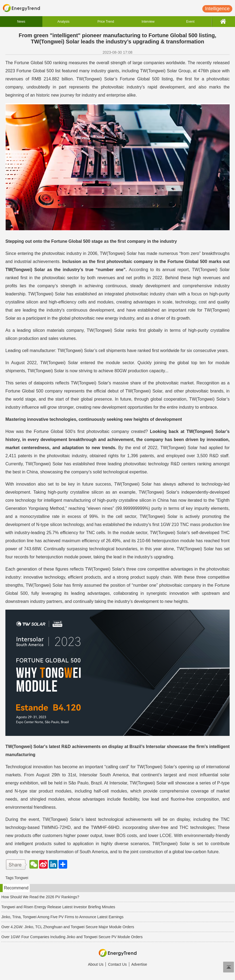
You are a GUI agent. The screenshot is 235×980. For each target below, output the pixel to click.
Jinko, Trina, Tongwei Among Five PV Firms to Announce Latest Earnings (62, 917)
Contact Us (117, 964)
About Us (96, 964)
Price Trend (106, 22)
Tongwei (21, 878)
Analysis (64, 22)
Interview (148, 22)
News (21, 22)
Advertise (139, 964)
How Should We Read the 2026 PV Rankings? (40, 897)
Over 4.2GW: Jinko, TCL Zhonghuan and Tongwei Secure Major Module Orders (68, 927)
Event (190, 22)
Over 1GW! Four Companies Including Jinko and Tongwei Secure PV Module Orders (72, 937)
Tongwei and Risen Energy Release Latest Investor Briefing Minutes (58, 907)
